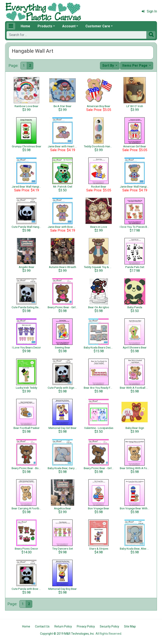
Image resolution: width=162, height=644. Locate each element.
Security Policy (109, 626)
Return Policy (63, 626)
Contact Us (42, 626)
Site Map (130, 626)
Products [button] (45, 26)
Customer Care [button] (98, 26)
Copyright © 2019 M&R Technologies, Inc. (67, 634)
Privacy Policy (86, 626)
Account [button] (69, 26)
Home (25, 26)
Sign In (149, 11)
